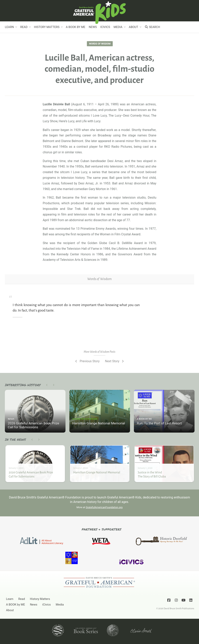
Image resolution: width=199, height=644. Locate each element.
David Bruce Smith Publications (179, 609)
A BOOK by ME (76, 27)
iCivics (105, 27)
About (134, 27)
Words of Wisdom (100, 44)
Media (118, 27)
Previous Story (87, 361)
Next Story (115, 361)
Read (24, 27)
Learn (9, 27)
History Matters (47, 27)
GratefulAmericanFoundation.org (104, 507)
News (93, 27)
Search (152, 27)
